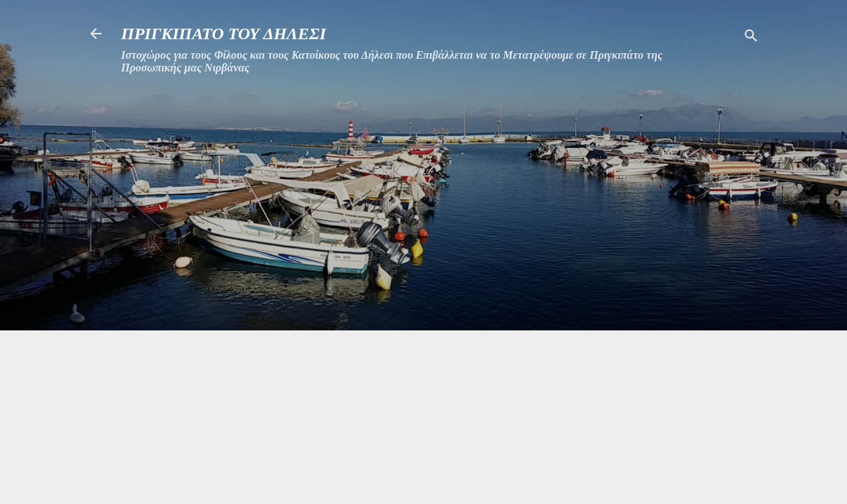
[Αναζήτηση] (751, 38)
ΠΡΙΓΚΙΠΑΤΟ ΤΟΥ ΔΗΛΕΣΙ (224, 34)
